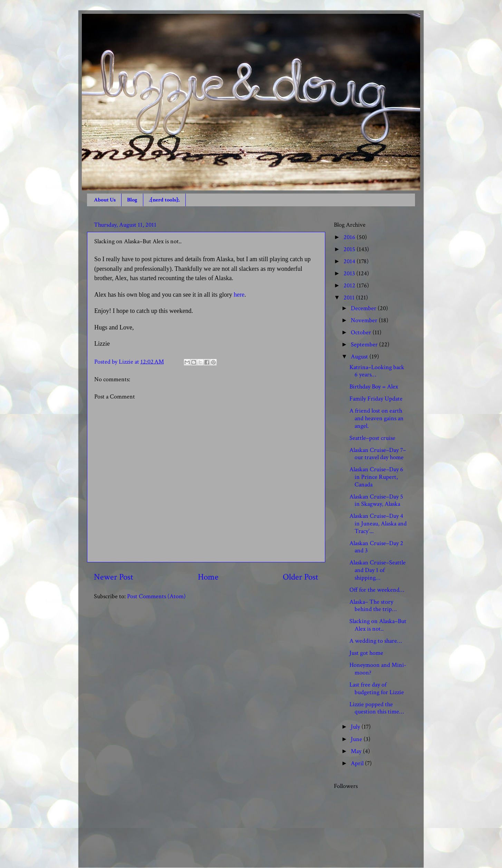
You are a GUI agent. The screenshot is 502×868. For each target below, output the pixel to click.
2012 (350, 285)
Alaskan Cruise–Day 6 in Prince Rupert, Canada (376, 477)
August (360, 357)
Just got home (366, 653)
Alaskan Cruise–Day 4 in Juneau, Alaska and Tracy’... (378, 523)
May (357, 751)
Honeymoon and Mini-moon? (378, 669)
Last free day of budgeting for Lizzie (377, 688)
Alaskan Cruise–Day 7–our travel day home (378, 454)
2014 (350, 261)
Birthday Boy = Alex (374, 387)
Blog (132, 200)
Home (208, 577)
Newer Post (114, 577)
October (362, 332)
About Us (105, 200)
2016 (350, 237)
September (365, 344)
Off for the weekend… (377, 590)
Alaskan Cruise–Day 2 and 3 (376, 547)
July (356, 727)
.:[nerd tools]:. (164, 200)
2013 (350, 273)
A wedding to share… (375, 641)
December (364, 308)
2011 (350, 298)
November (365, 320)
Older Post (301, 577)
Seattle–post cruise (372, 438)
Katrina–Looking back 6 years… (377, 371)
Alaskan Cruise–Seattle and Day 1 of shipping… (378, 570)
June (357, 739)
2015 (350, 249)
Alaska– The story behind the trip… (373, 606)
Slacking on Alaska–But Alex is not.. (378, 625)
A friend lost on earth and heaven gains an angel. (376, 418)
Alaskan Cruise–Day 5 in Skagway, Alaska (376, 500)
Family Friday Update (376, 399)
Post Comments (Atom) (156, 596)
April (358, 763)
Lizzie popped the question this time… (376, 708)
